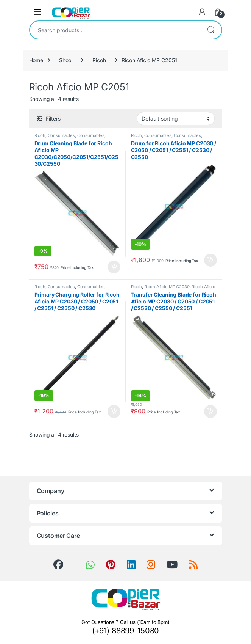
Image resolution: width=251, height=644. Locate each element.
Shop (65, 60)
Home (36, 60)
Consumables (61, 135)
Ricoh (99, 60)
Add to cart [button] (114, 267)
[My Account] (202, 12)
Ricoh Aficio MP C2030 (167, 287)
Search (211, 30)
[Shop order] (176, 118)
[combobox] (115, 30)
